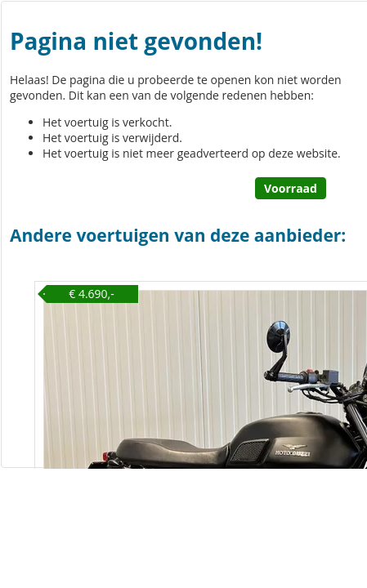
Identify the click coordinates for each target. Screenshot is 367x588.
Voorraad (291, 188)
